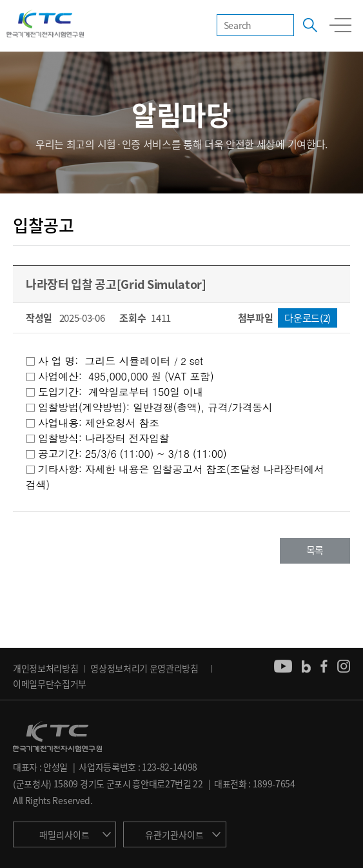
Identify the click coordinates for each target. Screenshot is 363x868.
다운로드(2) (308, 318)
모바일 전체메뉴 (340, 25)
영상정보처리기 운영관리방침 (144, 668)
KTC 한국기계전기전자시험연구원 (45, 25)
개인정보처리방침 (45, 668)
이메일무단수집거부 (50, 684)
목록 (315, 550)
